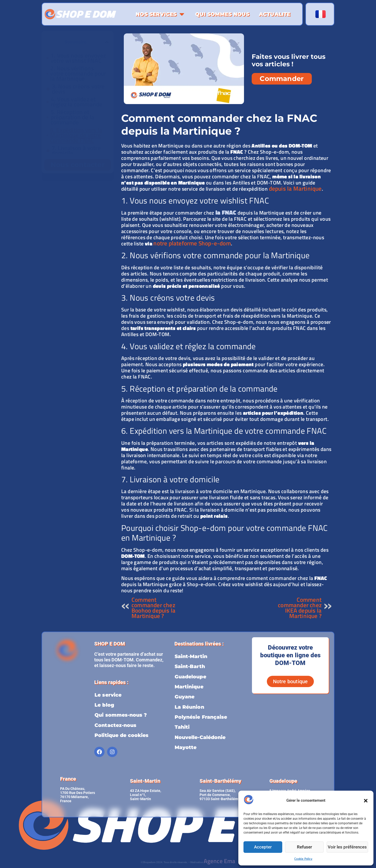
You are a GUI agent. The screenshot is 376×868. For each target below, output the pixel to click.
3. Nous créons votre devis (78, 89)
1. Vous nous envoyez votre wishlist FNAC (78, 58)
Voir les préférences (348, 847)
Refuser (305, 847)
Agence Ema (220, 859)
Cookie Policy (303, 859)
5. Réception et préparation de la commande (72, 117)
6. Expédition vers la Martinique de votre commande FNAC (76, 135)
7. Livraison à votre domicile (76, 151)
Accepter (263, 847)
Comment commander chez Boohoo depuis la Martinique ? (153, 608)
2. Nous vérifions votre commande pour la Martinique (78, 73)
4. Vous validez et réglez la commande (77, 102)
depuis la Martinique (295, 188)
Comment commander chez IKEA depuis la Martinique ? (300, 608)
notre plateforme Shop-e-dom (192, 243)
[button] (366, 801)
